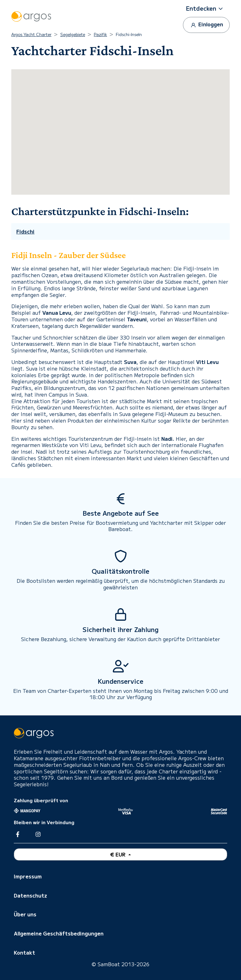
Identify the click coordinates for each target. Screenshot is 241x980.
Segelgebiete (73, 34)
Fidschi (25, 232)
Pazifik (100, 34)
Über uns (25, 914)
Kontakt (24, 952)
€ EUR (118, 854)
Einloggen (206, 25)
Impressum (28, 876)
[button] (206, 8)
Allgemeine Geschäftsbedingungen (59, 933)
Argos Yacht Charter (31, 34)
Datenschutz (30, 895)
